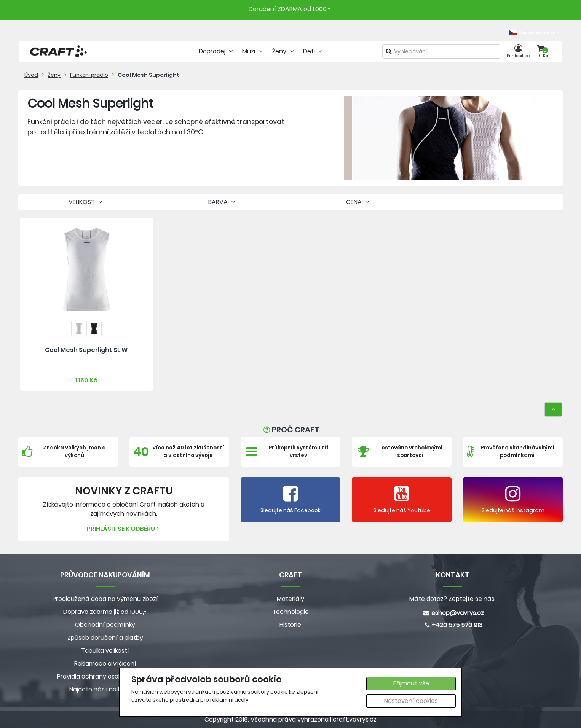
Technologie (290, 612)
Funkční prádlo (89, 75)
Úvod (31, 75)
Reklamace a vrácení (105, 663)
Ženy (54, 75)
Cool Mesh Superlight (148, 75)
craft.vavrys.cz (355, 719)
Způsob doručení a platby (105, 638)
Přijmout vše (411, 683)
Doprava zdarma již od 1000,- (105, 612)
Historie (290, 625)
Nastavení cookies (411, 701)
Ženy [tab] (284, 51)
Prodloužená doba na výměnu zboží (105, 599)
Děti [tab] (314, 51)
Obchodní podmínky (105, 625)
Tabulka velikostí (105, 651)
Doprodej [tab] (217, 51)
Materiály (290, 599)
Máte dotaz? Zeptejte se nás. (453, 599)
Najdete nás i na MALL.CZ (105, 689)
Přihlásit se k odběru (124, 529)
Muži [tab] (253, 51)
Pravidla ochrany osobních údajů (105, 676)
